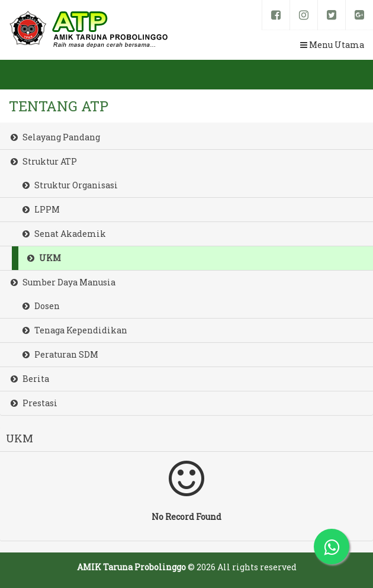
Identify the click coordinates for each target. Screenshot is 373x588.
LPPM (41, 209)
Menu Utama (332, 45)
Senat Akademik (64, 234)
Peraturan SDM (60, 354)
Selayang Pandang (55, 137)
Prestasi (34, 403)
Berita (30, 379)
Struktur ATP (44, 161)
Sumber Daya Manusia (63, 282)
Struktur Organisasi (70, 185)
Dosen (41, 306)
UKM (44, 258)
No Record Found (186, 490)
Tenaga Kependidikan (75, 330)
